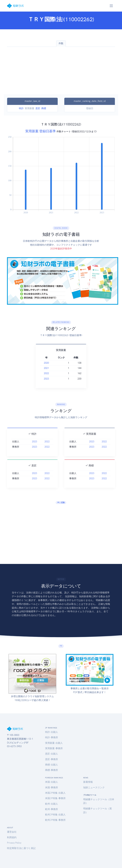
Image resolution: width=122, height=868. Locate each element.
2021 (46, 368)
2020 (46, 363)
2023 (46, 379)
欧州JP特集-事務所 (55, 820)
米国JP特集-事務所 (55, 798)
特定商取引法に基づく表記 (21, 848)
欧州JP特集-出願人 (55, 815)
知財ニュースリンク (94, 788)
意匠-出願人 (52, 754)
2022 (46, 373)
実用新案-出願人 (54, 743)
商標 (44, 108)
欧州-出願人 (52, 804)
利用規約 (12, 837)
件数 (61, 43)
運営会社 (12, 832)
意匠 (38, 108)
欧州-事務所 (52, 809)
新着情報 (88, 782)
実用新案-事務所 (54, 748)
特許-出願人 (52, 732)
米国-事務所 (52, 788)
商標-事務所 (52, 770)
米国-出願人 (52, 782)
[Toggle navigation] (111, 6)
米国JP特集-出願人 (55, 793)
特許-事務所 (52, 737)
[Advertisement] (61, 71)
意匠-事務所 (52, 759)
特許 (21, 108)
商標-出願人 (52, 765)
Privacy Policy (14, 843)
